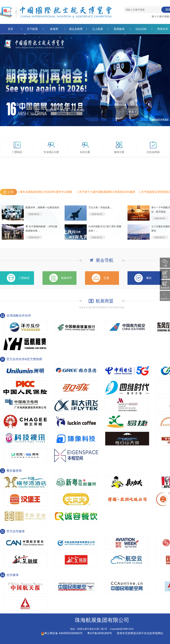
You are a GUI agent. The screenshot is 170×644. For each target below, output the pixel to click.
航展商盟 (105, 301)
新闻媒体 (119, 29)
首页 (11, 29)
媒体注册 (119, 148)
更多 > (132, 112)
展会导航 (105, 260)
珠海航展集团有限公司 (56, 9)
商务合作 (163, 29)
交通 (106, 278)
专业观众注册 (51, 148)
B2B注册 (85, 148)
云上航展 (98, 29)
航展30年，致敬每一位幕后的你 (65, 110)
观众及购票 (76, 29)
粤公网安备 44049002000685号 (62, 633)
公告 (11, 192)
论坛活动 (141, 29)
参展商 (54, 29)
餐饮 (149, 278)
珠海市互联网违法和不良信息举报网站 (140, 633)
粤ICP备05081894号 (100, 633)
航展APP (67, 278)
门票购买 (17, 148)
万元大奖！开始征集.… (101, 207)
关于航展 (32, 29)
